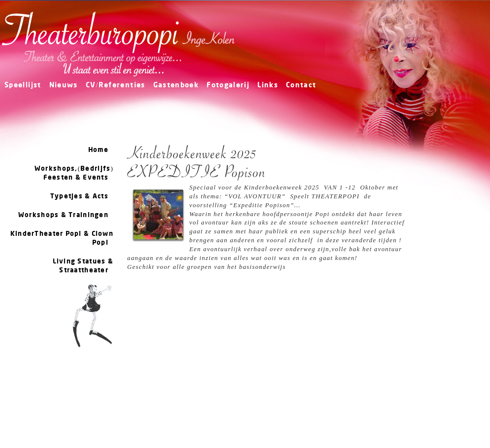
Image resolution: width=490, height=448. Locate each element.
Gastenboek (176, 86)
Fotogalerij (228, 86)
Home (98, 150)
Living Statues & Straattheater (83, 266)
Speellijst (23, 86)
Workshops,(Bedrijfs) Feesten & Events (74, 173)
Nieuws (64, 86)
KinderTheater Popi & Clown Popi (62, 238)
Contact (301, 86)
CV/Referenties (116, 86)
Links (268, 86)
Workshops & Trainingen (63, 215)
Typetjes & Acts (79, 196)
